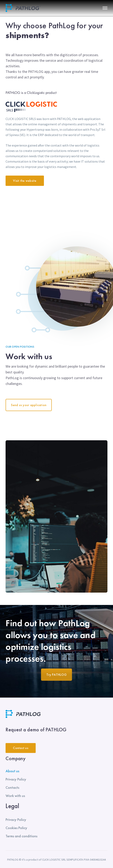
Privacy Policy (16, 779)
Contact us (21, 748)
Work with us (15, 796)
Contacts (12, 787)
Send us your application (29, 405)
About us (12, 771)
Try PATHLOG (56, 675)
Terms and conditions (21, 836)
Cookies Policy (16, 828)
